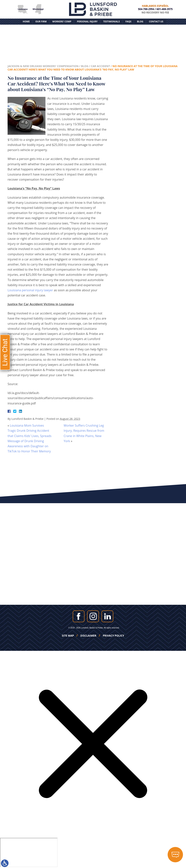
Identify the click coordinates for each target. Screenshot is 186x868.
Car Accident (100, 66)
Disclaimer (88, 636)
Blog (140, 22)
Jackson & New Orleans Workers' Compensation (43, 66)
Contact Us (156, 22)
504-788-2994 (146, 9)
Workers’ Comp (62, 22)
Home (26, 22)
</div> (29, 852)
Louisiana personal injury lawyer (30, 290)
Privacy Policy (114, 636)
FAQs (128, 22)
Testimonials (111, 22)
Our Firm (41, 22)
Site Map (68, 636)
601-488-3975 (165, 9)
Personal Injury (87, 22)
